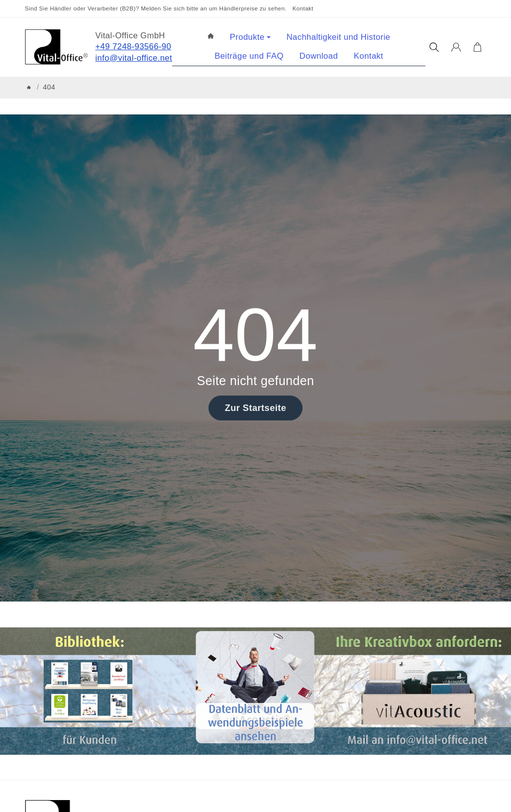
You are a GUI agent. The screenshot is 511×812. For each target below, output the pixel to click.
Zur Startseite (256, 408)
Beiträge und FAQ (249, 56)
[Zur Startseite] (56, 47)
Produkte (250, 37)
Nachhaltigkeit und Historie (339, 37)
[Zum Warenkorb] (477, 47)
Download (319, 56)
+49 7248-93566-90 (134, 47)
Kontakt (303, 8)
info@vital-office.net (134, 58)
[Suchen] (434, 47)
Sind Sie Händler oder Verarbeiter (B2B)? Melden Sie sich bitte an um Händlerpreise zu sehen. (156, 8)
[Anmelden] (456, 47)
